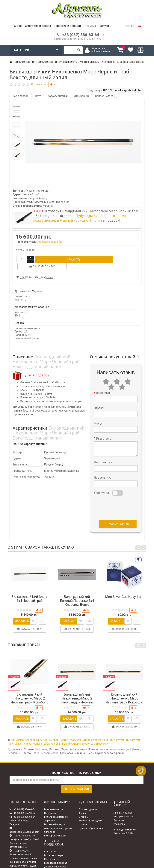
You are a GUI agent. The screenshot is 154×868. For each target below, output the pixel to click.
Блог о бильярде (54, 802)
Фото (38, 96)
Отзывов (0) (81, 96)
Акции (82, 806)
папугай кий (15, 736)
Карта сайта (51, 852)
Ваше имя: (103, 386)
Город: (98, 416)
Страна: (99, 401)
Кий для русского (82, 736)
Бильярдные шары (55, 828)
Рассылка (119, 817)
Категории (36, 50)
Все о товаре (21, 96)
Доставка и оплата (38, 26)
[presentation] (122, 500)
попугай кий (101, 733)
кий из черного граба (24, 733)
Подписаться (77, 782)
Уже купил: (102, 485)
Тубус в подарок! (37, 368)
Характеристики (58, 96)
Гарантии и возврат (56, 856)
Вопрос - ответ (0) (106, 96)
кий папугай (132, 733)
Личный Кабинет (123, 805)
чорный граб (84, 733)
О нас (18, 26)
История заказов (124, 809)
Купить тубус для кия (91, 821)
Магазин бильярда (55, 817)
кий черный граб (48, 733)
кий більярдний (60, 736)
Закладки (119, 813)
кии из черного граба (37, 736)
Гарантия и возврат (68, 26)
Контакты (50, 844)
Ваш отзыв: (104, 431)
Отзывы (90, 26)
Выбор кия (50, 806)
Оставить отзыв (118, 517)
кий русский (101, 736)
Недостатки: (102, 470)
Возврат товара (54, 848)
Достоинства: (103, 455)
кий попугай (116, 733)
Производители (88, 802)
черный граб (68, 733)
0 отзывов (39, 84)
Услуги (105, 26)
